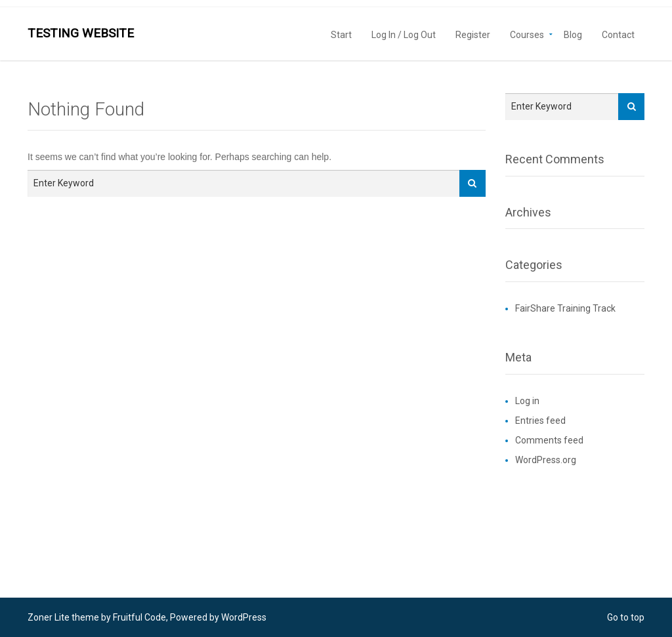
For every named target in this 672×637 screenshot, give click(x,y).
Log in (527, 401)
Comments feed (549, 440)
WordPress (244, 617)
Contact (618, 34)
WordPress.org (546, 460)
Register (473, 34)
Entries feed (540, 421)
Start (341, 34)
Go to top (626, 617)
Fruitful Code (139, 617)
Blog (573, 34)
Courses (527, 34)
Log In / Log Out (404, 34)
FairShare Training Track (565, 308)
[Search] (472, 183)
